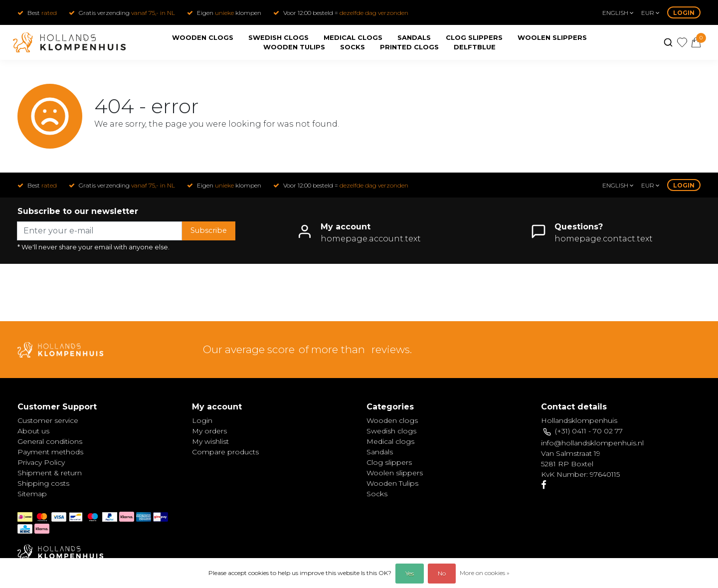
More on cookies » (485, 573)
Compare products (225, 452)
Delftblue (475, 47)
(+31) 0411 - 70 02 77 (589, 431)
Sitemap (32, 494)
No (442, 573)
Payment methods (50, 452)
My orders (209, 431)
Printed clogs (409, 47)
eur (650, 13)
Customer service (48, 420)
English (618, 13)
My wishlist (210, 441)
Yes (410, 573)
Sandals (414, 37)
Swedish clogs (278, 37)
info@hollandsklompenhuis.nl (592, 443)
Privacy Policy (41, 462)
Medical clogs (353, 37)
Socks (353, 47)
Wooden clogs (203, 37)
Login (684, 13)
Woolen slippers (552, 37)
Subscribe (209, 230)
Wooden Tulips (294, 47)
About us (33, 431)
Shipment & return (50, 473)
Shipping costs (43, 483)
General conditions (50, 441)
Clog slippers (474, 37)
